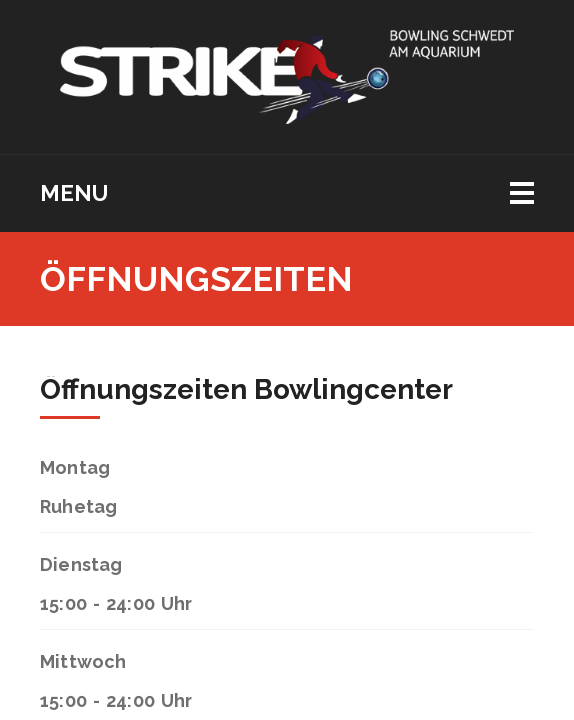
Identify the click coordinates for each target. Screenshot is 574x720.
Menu (74, 193)
